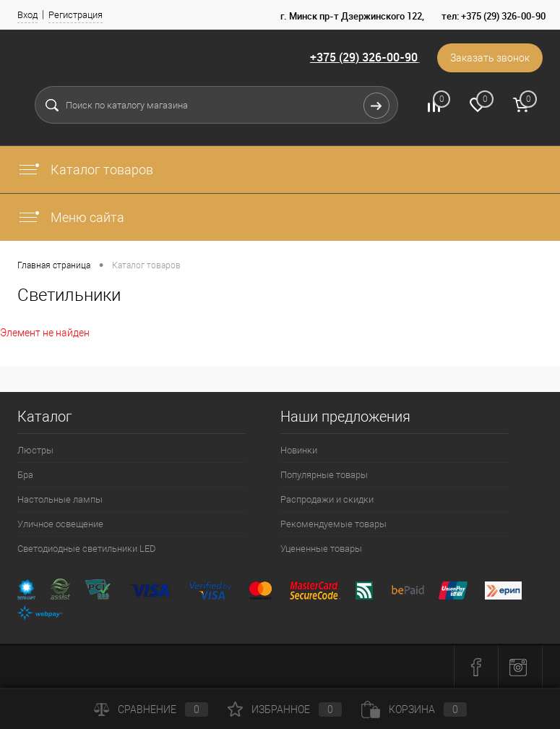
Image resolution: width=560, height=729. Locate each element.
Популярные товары (324, 475)
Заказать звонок (490, 58)
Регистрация (76, 15)
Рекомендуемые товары (333, 524)
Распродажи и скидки (327, 499)
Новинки (299, 450)
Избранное (285, 709)
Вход (27, 15)
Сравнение (151, 709)
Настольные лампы (60, 499)
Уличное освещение (60, 524)
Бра (25, 475)
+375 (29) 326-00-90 (364, 57)
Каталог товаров (85, 170)
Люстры (35, 450)
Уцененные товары (321, 549)
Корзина (414, 709)
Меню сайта (71, 217)
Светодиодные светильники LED (87, 549)
